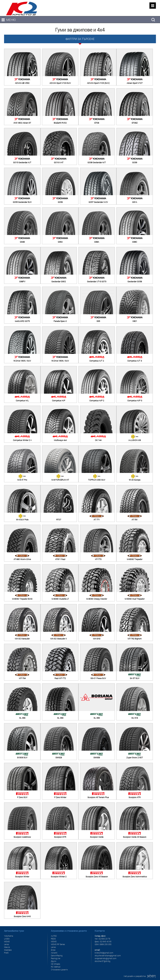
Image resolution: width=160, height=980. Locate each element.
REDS (53, 939)
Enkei (53, 950)
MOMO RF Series (58, 944)
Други (54, 961)
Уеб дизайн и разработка (140, 976)
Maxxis (7, 947)
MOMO (7, 941)
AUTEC (54, 936)
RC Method (56, 967)
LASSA (7, 939)
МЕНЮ (11, 20)
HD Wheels (55, 964)
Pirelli (6, 953)
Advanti (54, 953)
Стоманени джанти (59, 970)
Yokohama (9, 936)
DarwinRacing (57, 956)
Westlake (8, 950)
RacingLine (56, 958)
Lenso (7, 944)
